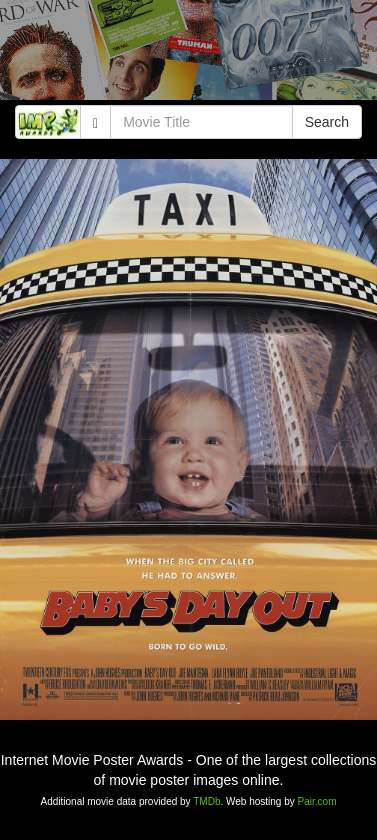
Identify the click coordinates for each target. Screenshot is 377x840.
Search (327, 122)
